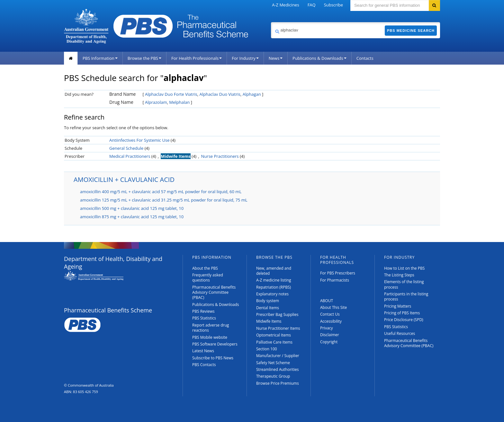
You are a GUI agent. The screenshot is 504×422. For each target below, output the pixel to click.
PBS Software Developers (215, 344)
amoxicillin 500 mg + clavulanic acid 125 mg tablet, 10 (132, 208)
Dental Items (268, 308)
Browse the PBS (144, 58)
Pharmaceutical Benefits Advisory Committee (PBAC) (214, 292)
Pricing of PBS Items (402, 313)
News (276, 58)
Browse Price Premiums (278, 383)
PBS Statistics (204, 318)
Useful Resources (400, 333)
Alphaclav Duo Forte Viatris (171, 94)
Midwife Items (176, 156)
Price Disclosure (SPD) (404, 320)
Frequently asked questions (208, 278)
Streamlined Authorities (277, 369)
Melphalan (179, 102)
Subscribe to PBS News (213, 358)
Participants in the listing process (406, 296)
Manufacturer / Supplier (278, 356)
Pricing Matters (398, 306)
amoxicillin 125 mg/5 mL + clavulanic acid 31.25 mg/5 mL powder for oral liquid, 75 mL (164, 200)
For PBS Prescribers (338, 273)
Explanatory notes (272, 294)
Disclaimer (330, 335)
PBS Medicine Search (411, 31)
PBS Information (100, 58)
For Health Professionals (197, 58)
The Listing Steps (399, 275)
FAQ (312, 5)
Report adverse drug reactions (211, 328)
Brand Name (122, 94)
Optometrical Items (274, 335)
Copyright (329, 342)
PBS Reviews (203, 311)
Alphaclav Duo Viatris (220, 94)
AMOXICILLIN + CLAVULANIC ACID (124, 180)
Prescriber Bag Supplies (277, 314)
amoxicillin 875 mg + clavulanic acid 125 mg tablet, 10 (132, 217)
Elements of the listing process (404, 284)
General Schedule (126, 148)
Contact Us (330, 314)
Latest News (203, 351)
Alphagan (252, 94)
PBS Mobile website (210, 337)
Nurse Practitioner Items (278, 328)
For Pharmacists (335, 280)
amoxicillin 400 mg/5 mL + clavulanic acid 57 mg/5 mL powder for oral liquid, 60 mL (161, 192)
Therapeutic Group (273, 376)
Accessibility (331, 321)
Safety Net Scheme (273, 363)
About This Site (333, 307)
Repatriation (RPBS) (274, 287)
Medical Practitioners (130, 156)
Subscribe (333, 5)
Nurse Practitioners (220, 156)
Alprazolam (156, 102)
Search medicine (271, 22)
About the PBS (205, 268)
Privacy (327, 328)
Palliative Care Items (274, 342)
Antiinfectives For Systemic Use (139, 140)
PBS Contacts (204, 365)
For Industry (245, 58)
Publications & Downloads (319, 58)
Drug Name (121, 102)
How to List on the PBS (404, 268)
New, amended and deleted (274, 271)
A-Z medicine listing (274, 280)
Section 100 (267, 349)
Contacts (365, 58)
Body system (268, 301)
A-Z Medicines (285, 5)
